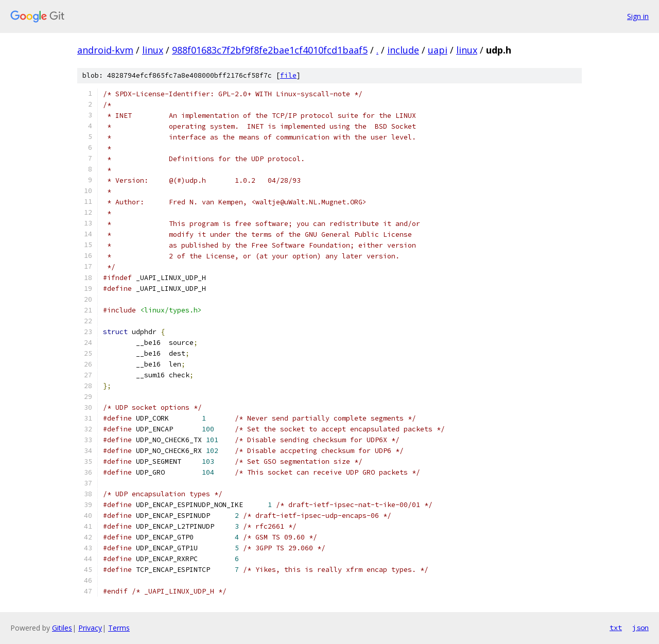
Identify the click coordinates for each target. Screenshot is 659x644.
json (640, 628)
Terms (119, 628)
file (288, 75)
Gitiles (62, 628)
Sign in (638, 16)
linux (153, 50)
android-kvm (105, 50)
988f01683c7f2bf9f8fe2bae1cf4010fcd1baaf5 (270, 50)
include (403, 50)
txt (616, 628)
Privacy (90, 628)
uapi (438, 50)
